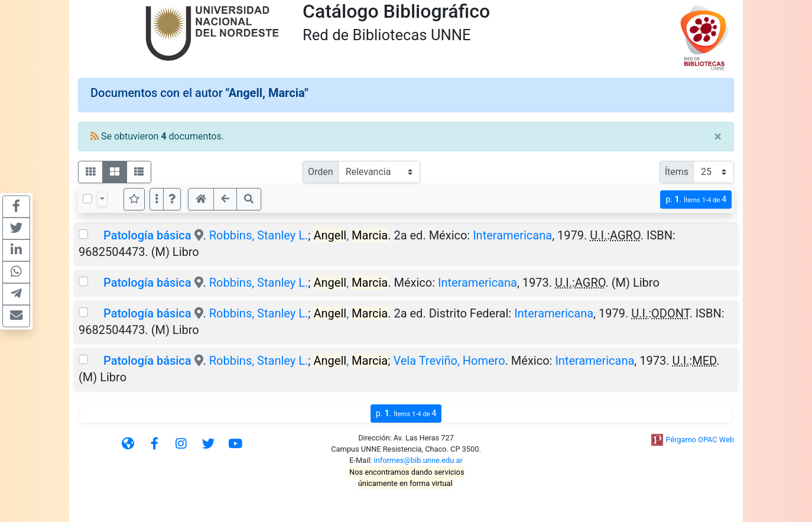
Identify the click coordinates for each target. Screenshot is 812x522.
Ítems (677, 172)
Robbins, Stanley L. (259, 235)
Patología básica (147, 235)
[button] (172, 199)
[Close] (718, 137)
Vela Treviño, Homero (449, 361)
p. (696, 200)
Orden (321, 172)
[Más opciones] (157, 199)
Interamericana (512, 235)
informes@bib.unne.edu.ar (418, 460)
